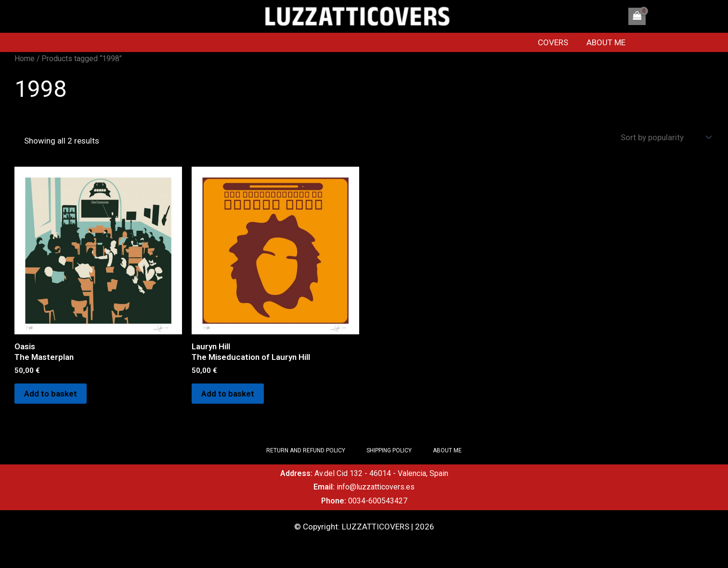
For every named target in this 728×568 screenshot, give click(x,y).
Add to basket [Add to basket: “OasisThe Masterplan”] (51, 394)
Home (25, 59)
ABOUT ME (609, 42)
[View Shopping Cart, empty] (637, 16)
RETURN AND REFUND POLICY (306, 450)
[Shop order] (665, 138)
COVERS (558, 42)
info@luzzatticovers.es (376, 487)
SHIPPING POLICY (389, 450)
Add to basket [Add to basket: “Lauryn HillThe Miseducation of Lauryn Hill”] (228, 394)
